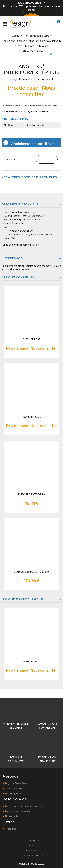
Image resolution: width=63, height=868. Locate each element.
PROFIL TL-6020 (32, 417)
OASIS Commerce (38, 864)
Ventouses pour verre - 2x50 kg (32, 572)
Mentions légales (32, 841)
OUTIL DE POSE (32, 339)
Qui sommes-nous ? (14, 788)
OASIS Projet (24, 864)
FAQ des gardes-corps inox (17, 811)
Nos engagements (13, 793)
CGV (32, 846)
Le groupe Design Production (18, 783)
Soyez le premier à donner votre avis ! (31, 79)
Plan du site (32, 851)
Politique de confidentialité (32, 856)
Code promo (10, 829)
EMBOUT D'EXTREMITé (32, 494)
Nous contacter (12, 816)
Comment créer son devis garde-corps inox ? (25, 806)
